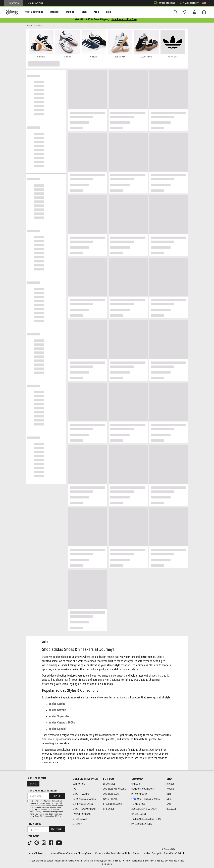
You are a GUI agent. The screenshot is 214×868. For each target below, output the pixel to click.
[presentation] (31, 12)
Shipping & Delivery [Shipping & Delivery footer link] (83, 804)
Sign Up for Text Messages (42, 791)
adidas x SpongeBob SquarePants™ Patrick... (165, 853)
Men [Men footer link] (169, 794)
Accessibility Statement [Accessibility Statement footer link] (144, 809)
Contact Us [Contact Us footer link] (79, 784)
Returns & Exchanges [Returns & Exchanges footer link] (84, 799)
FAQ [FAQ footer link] (75, 789)
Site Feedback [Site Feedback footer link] (80, 819)
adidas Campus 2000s (62, 723)
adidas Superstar (59, 717)
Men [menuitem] (75, 12)
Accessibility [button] (189, 3)
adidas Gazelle (57, 711)
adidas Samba (57, 704)
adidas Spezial (57, 730)
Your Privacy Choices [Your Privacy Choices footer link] (146, 799)
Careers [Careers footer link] (136, 784)
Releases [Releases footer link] (172, 809)
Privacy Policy (35, 812)
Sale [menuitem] (97, 12)
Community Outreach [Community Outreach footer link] (143, 789)
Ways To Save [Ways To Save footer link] (110, 799)
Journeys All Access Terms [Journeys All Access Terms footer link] (146, 819)
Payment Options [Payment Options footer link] (82, 814)
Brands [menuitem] (49, 12)
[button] (205, 3)
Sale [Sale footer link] (169, 804)
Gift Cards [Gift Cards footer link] (109, 809)
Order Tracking (164, 3)
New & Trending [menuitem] (31, 12)
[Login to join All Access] (92, 20)
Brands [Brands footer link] (171, 784)
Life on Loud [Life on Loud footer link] (109, 784)
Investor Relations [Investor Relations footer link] (142, 824)
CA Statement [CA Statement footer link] (139, 814)
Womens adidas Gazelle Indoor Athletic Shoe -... (118, 853)
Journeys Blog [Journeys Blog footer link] (111, 794)
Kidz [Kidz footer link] (169, 799)
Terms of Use (50, 810)
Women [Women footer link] (170, 789)
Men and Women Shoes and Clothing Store (71, 853)
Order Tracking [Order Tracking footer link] (81, 794)
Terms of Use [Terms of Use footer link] (138, 804)
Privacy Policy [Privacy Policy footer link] (139, 794)
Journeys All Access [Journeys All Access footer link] (115, 789)
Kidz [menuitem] (86, 12)
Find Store (57, 829)
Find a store (34, 824)
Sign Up (33, 784)
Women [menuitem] (63, 12)
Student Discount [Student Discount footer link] (113, 804)
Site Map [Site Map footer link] (77, 824)
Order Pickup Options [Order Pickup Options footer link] (84, 809)
